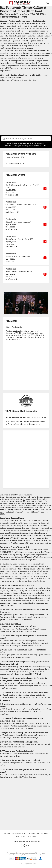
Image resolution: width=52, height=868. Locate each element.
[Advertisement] (26, 109)
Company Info (19, 833)
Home (7, 833)
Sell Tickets (42, 833)
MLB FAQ (31, 836)
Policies (31, 833)
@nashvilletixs (29, 80)
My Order (21, 836)
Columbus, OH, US (15, 157)
